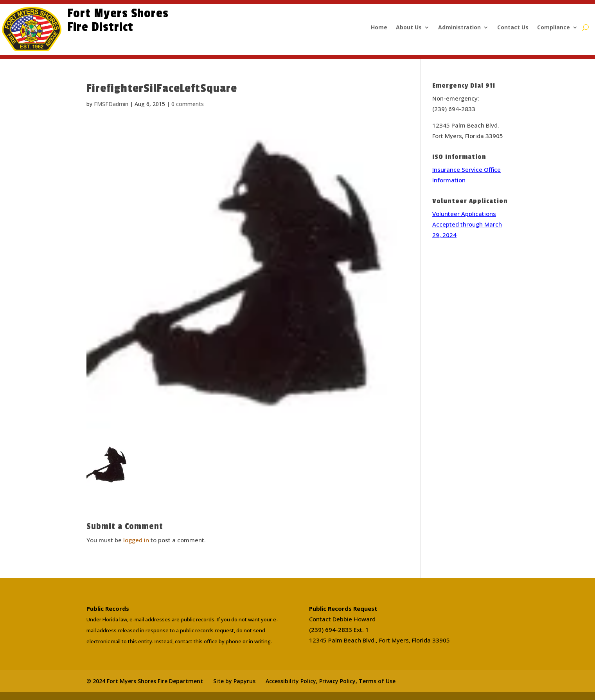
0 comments (188, 104)
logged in (136, 540)
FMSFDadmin (111, 104)
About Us (409, 28)
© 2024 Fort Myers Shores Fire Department (145, 681)
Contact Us (513, 28)
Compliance (554, 28)
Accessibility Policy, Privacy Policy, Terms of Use (331, 681)
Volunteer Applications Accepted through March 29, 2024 (467, 224)
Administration (459, 28)
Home (379, 28)
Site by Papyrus (234, 681)
